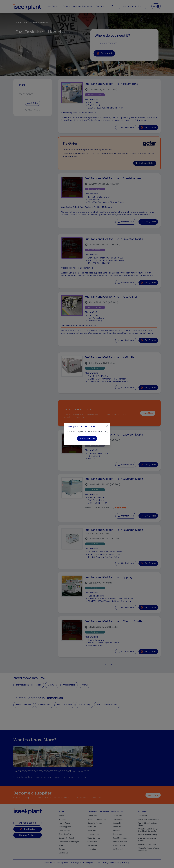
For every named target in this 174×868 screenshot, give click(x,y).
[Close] (107, 426)
